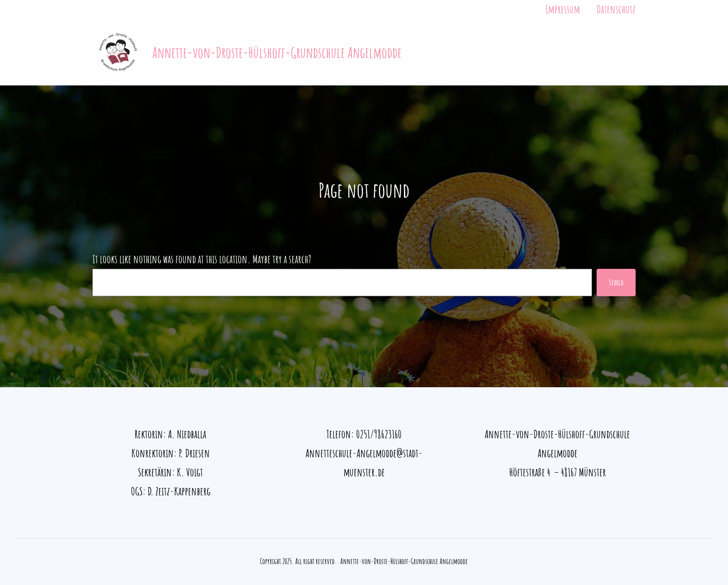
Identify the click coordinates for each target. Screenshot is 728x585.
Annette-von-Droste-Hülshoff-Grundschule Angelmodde (277, 52)
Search (616, 282)
